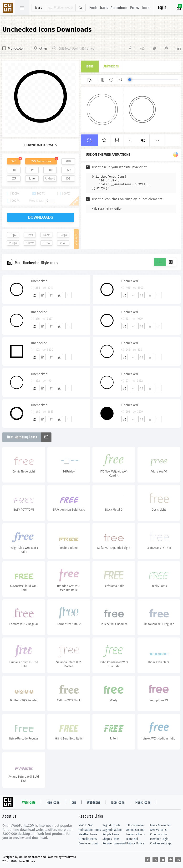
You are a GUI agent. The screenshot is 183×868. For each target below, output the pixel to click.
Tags (73, 803)
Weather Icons (88, 834)
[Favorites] (51, 295)
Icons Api (132, 839)
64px (46, 235)
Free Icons (53, 803)
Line (32, 179)
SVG (14, 161)
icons (39, 8)
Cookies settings (161, 843)
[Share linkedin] (176, 49)
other (43, 49)
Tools (146, 8)
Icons (104, 8)
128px (63, 235)
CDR (50, 170)
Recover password (114, 843)
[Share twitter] (154, 49)
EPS (32, 170)
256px (13, 243)
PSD (68, 170)
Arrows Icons (158, 830)
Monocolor (16, 49)
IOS (68, 179)
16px (13, 235)
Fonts (94, 8)
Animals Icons (135, 830)
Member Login (159, 839)
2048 (63, 243)
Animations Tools (90, 830)
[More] (68, 295)
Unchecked (39, 281)
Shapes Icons (111, 839)
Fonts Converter (160, 825)
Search (80, 8)
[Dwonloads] (60, 295)
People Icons (111, 834)
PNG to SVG (86, 825)
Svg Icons (8, 8)
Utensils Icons (88, 839)
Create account (88, 843)
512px (30, 243)
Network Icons (135, 834)
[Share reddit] (142, 49)
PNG (68, 161)
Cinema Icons (159, 834)
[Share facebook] (131, 49)
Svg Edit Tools (111, 825)
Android (50, 179)
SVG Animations (41, 161)
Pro (143, 141)
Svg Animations (112, 830)
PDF (14, 170)
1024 (47, 243)
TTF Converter (135, 825)
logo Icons (118, 803)
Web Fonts (29, 803)
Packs (135, 8)
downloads (41, 217)
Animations (119, 8)
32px (30, 235)
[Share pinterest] (166, 49)
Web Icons (94, 803)
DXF (14, 179)
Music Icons (143, 803)
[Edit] (43, 295)
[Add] (34, 295)
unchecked (39, 312)
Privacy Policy (135, 843)
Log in (162, 8)
